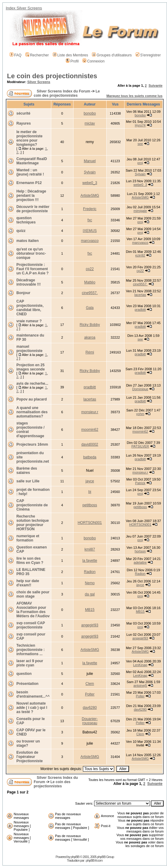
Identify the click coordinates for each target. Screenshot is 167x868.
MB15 (90, 610)
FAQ (16, 55)
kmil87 (90, 549)
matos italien (27, 241)
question (24, 674)
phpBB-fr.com (94, 860)
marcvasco (90, 241)
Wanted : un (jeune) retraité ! (30, 172)
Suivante (155, 85)
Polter (90, 694)
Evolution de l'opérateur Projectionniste (30, 757)
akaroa (90, 337)
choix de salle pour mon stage (33, 594)
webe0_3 (90, 183)
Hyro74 (140, 125)
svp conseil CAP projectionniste (31, 625)
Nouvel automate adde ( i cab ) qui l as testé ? (32, 708)
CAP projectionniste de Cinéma (32, 505)
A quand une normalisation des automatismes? (32, 412)
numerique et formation (28, 538)
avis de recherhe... (32, 384)
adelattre (140, 562)
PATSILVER (140, 446)
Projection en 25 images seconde (31, 367)
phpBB (75, 857)
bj (90, 492)
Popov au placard (32, 399)
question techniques (26, 220)
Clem (90, 684)
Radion (90, 572)
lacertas (140, 295)
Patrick (140, 483)
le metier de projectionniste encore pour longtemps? (29, 138)
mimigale (140, 211)
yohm (140, 414)
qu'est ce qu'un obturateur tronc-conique (31, 253)
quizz (21, 231)
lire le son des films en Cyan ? (30, 561)
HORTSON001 (90, 523)
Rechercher (37, 55)
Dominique (140, 389)
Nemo (90, 583)
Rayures (24, 123)
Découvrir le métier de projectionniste (33, 209)
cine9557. (140, 284)
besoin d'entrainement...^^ (33, 694)
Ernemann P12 (29, 183)
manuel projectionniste (29, 349)
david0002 (90, 444)
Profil (72, 61)
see (140, 144)
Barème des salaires (27, 471)
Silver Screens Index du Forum (63, 91)
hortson (140, 551)
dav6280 (90, 708)
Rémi (90, 352)
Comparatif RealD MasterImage (32, 161)
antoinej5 (140, 685)
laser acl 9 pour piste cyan (30, 663)
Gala (90, 308)
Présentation (27, 684)
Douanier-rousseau (90, 721)
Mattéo (90, 282)
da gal (90, 594)
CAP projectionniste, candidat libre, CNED (30, 308)
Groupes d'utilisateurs (112, 55)
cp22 (90, 269)
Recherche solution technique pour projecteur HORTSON (33, 523)
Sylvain (90, 172)
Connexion (94, 61)
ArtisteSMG (90, 196)
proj (140, 163)
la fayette (90, 561)
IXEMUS (90, 231)
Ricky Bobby (90, 325)
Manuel (90, 161)
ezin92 (140, 255)
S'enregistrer (148, 55)
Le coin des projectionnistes (52, 76)
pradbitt (140, 310)
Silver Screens (39, 82)
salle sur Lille (28, 481)
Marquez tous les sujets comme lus (134, 96)
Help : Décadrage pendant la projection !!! (31, 196)
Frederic (90, 209)
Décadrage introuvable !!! (29, 282)
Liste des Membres (70, 55)
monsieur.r (90, 412)
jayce (90, 481)
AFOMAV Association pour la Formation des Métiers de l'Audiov (33, 610)
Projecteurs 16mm (32, 444)
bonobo (90, 113)
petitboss (90, 505)
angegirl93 (90, 625)
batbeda (90, 457)
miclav (90, 123)
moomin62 (90, 430)
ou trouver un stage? (28, 743)
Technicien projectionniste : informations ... (31, 650)
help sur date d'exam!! (28, 583)
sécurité (23, 113)
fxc (90, 220)
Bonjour (23, 293)
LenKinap (140, 665)
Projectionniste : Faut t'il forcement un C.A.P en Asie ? (32, 269)
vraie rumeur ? (29, 321)
